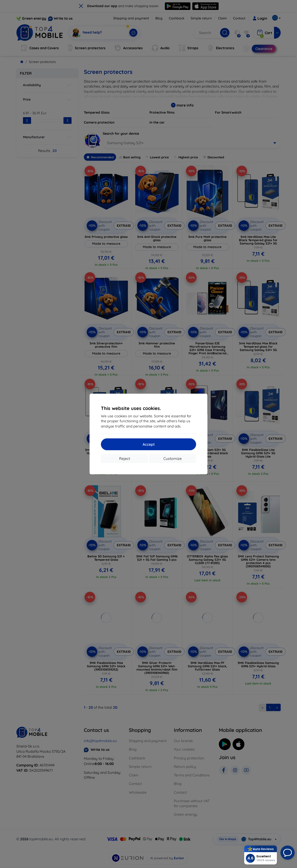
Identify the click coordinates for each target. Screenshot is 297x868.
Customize (173, 458)
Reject (125, 458)
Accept (149, 444)
